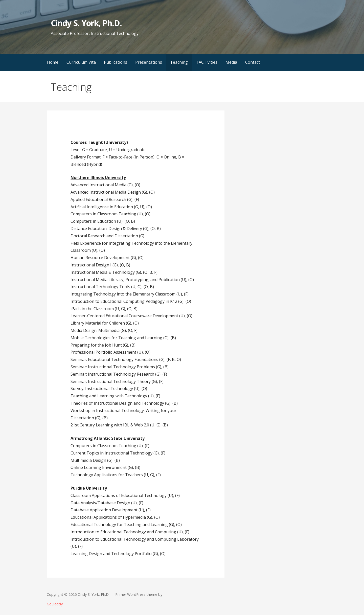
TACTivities (207, 62)
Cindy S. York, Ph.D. (86, 23)
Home (53, 62)
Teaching (179, 62)
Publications (116, 62)
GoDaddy (55, 604)
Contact (253, 62)
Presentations (149, 62)
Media (231, 62)
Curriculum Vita (81, 62)
